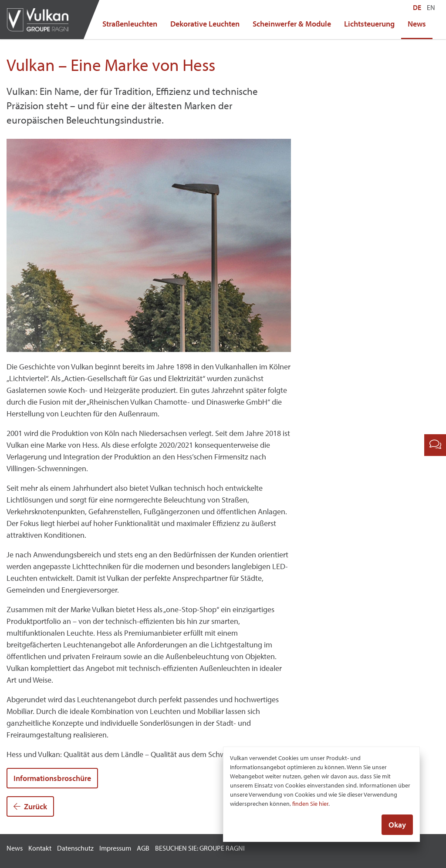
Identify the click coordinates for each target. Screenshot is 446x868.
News (417, 24)
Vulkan (41, 20)
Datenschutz (75, 848)
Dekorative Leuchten (205, 24)
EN (431, 7)
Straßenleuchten (130, 24)
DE (417, 7)
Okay (397, 825)
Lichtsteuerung (369, 24)
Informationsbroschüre (52, 778)
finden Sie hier (310, 804)
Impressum (115, 848)
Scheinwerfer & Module (292, 24)
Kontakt (40, 848)
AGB (143, 848)
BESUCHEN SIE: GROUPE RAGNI (200, 848)
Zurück (30, 806)
